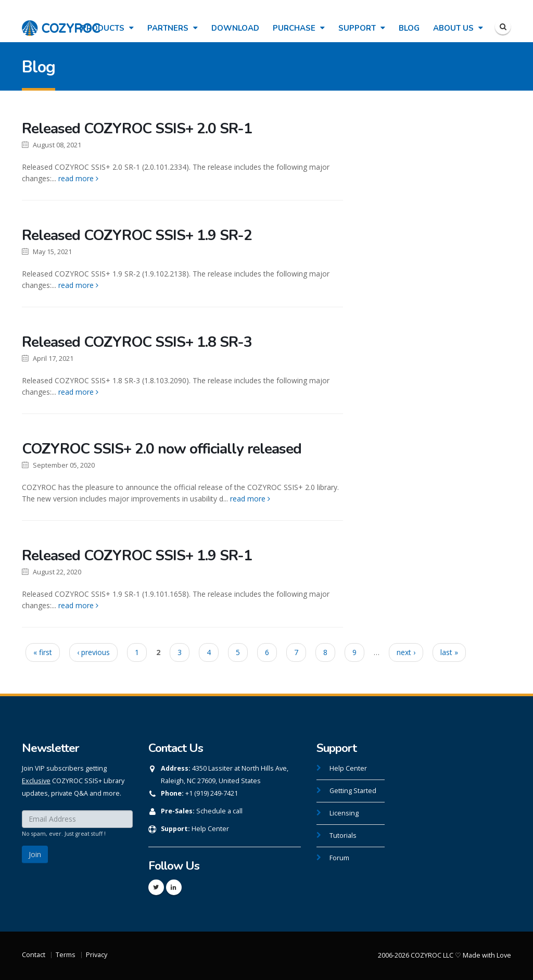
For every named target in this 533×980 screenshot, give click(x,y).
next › (406, 652)
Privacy (97, 955)
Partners (173, 28)
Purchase (299, 28)
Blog (409, 28)
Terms (66, 955)
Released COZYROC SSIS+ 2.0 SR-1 (137, 129)
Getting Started (353, 791)
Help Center (210, 829)
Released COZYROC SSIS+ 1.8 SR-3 (137, 342)
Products (107, 28)
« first (43, 652)
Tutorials (343, 835)
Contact (34, 955)
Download (235, 28)
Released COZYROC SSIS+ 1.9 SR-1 (137, 556)
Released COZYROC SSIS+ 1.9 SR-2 (137, 235)
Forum (339, 858)
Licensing (344, 813)
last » (449, 652)
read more (78, 178)
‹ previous (93, 652)
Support (362, 28)
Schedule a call (219, 811)
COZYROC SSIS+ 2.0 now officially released (162, 449)
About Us (458, 28)
